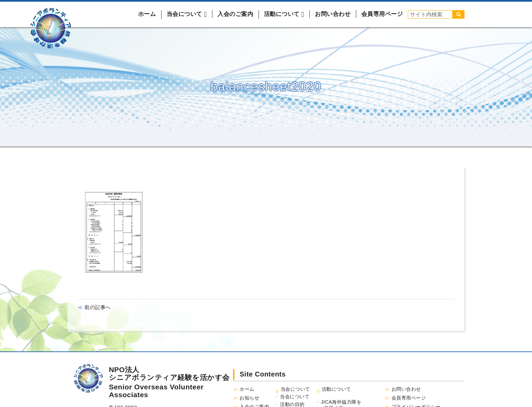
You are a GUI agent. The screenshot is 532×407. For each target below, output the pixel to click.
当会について (295, 396)
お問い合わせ (333, 14)
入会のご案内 (235, 14)
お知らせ (249, 398)
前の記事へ (97, 307)
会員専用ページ (382, 14)
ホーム (147, 14)
